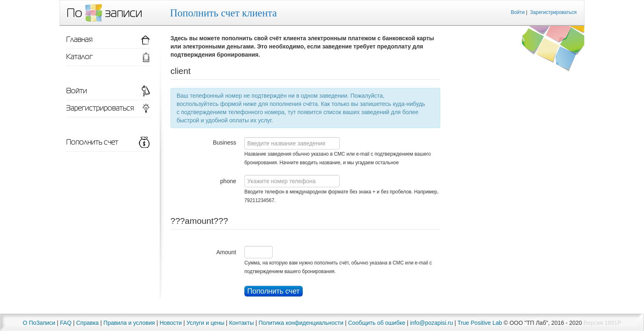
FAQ (66, 323)
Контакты (241, 323)
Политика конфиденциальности (301, 323)
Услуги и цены (205, 323)
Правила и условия (129, 323)
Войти (518, 12)
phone (228, 181)
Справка (87, 323)
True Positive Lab (480, 323)
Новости (170, 323)
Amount (226, 252)
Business (224, 143)
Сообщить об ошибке (377, 323)
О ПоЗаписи (39, 323)
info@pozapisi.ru (431, 323)
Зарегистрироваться (553, 12)
